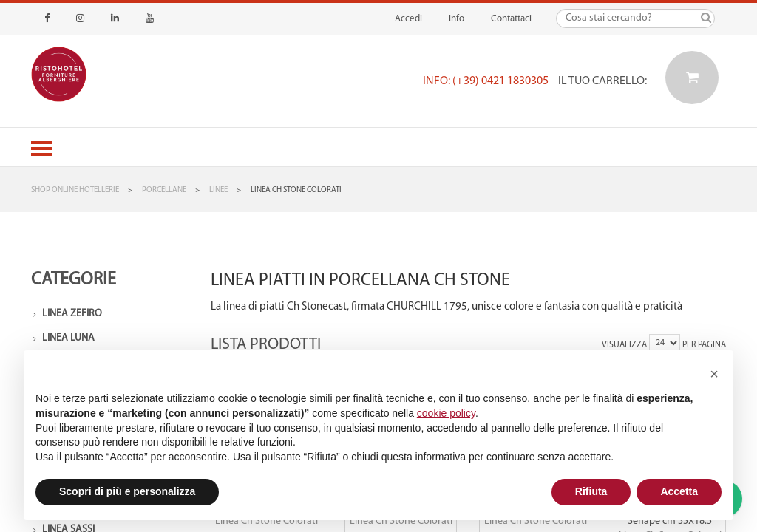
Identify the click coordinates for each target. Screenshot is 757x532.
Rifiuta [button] (591, 491)
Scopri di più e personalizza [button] (127, 491)
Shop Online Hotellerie (75, 190)
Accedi (408, 19)
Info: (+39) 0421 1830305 (486, 81)
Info (456, 19)
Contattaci (511, 19)
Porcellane (164, 190)
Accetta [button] (679, 491)
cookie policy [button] (446, 413)
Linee (218, 190)
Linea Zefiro (72, 314)
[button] (714, 374)
